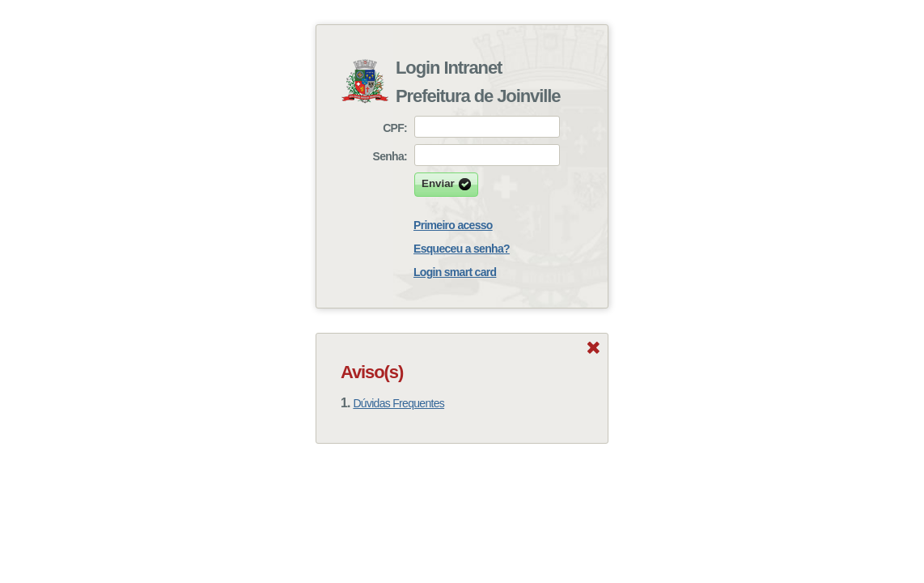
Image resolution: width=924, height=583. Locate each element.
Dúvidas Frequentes (398, 403)
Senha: (390, 156)
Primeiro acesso (453, 225)
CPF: (395, 128)
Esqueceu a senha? (462, 249)
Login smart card (455, 272)
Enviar (446, 184)
